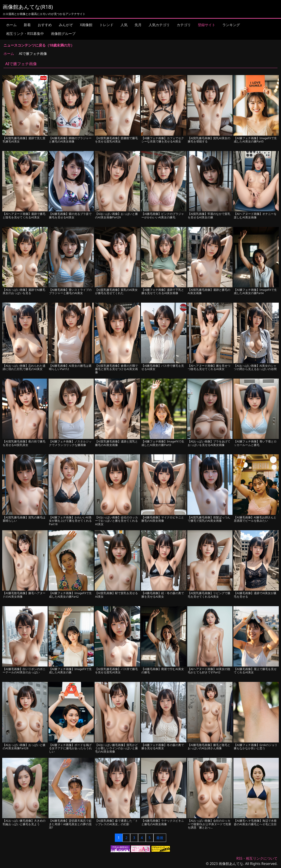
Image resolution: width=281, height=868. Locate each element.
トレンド (106, 25)
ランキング (231, 25)
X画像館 (86, 25)
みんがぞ (66, 25)
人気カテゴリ (159, 25)
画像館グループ (63, 34)
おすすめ (45, 25)
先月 (138, 25)
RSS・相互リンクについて (257, 858)
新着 (27, 25)
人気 (124, 25)
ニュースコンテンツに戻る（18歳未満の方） (39, 45)
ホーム (11, 25)
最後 (160, 838)
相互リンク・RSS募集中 (25, 34)
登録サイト (207, 25)
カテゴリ (184, 25)
